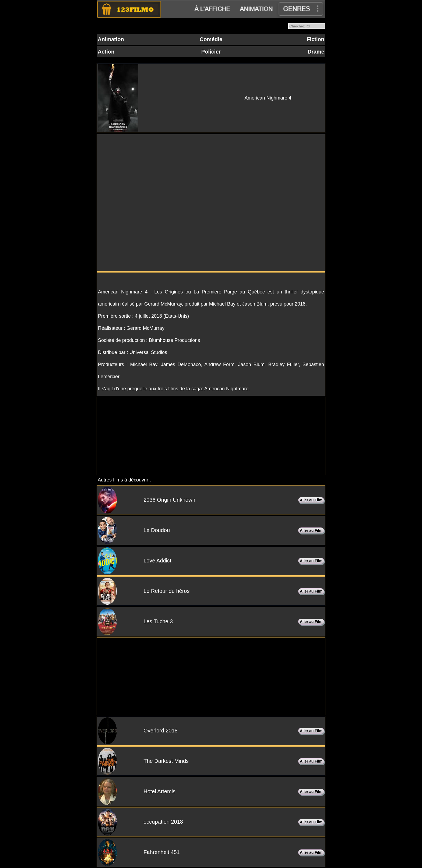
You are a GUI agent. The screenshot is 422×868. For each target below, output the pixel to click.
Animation (111, 39)
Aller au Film (311, 500)
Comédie (211, 39)
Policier (211, 52)
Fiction (315, 39)
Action (106, 52)
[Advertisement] (211, 436)
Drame (316, 52)
